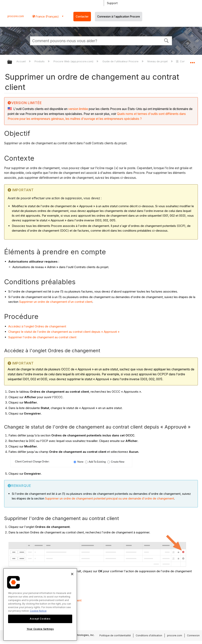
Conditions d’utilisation (149, 635)
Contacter (82, 17)
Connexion (193, 635)
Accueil (21, 61)
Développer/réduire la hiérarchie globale (12, 62)
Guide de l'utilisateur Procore (121, 61)
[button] (166, 40)
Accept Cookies (40, 619)
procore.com (16, 16)
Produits (40, 61)
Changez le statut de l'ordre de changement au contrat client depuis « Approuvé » (64, 332)
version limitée (78, 109)
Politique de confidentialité (115, 635)
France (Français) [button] (47, 16)
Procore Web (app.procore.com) (74, 61)
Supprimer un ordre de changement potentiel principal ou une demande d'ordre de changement (109, 498)
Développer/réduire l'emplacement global (192, 61)
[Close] (72, 574)
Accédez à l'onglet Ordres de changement (37, 326)
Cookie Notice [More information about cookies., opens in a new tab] (38, 611)
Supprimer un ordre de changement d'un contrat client (56, 302)
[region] (40, 604)
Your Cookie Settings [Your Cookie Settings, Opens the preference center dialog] (40, 629)
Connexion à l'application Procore (119, 17)
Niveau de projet (158, 61)
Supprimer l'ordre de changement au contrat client (42, 337)
